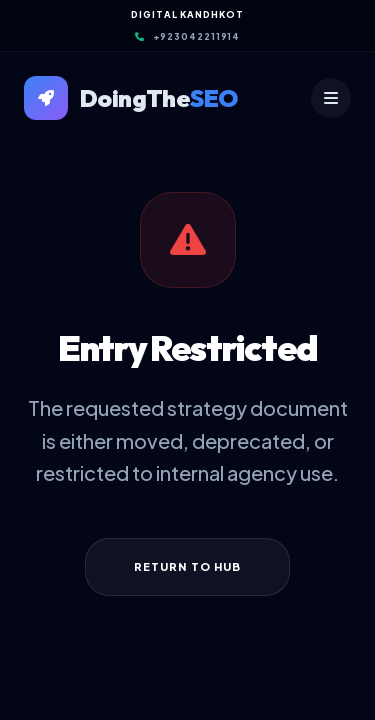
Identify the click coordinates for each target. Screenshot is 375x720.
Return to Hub (187, 566)
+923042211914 (188, 36)
